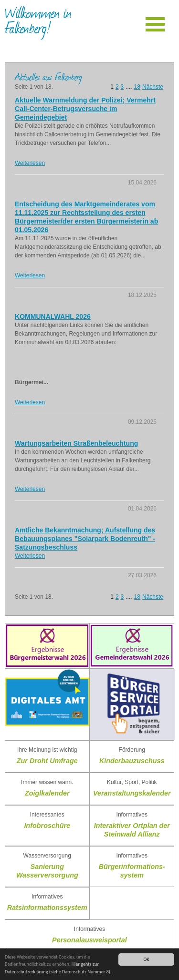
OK (146, 959)
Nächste (153, 87)
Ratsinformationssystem (47, 908)
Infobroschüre (47, 826)
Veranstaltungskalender (132, 793)
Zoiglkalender (47, 793)
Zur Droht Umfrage (47, 761)
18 (137, 87)
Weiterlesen (30, 163)
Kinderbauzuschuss (132, 761)
